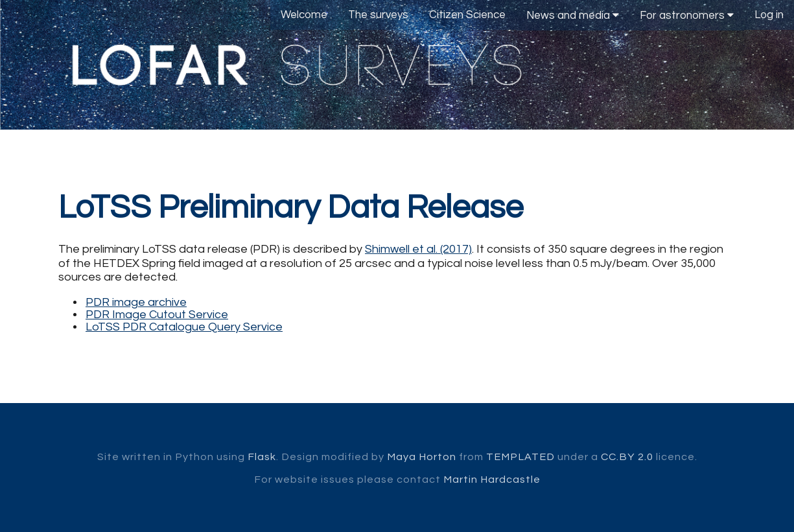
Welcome (304, 15)
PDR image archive (136, 302)
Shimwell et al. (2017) (418, 249)
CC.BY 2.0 (627, 457)
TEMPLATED (520, 457)
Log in (769, 15)
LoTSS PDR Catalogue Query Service (184, 327)
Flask (262, 457)
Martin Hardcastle (492, 480)
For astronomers (687, 15)
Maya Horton (422, 457)
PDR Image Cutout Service (157, 315)
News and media (573, 15)
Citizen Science (467, 15)
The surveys (378, 15)
